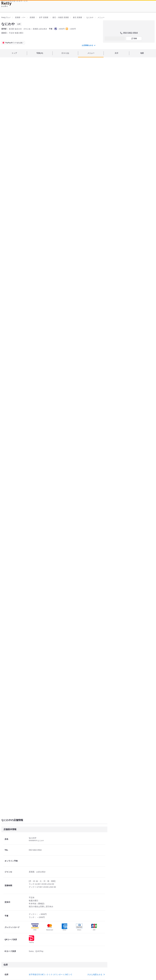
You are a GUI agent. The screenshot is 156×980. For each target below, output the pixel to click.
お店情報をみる (88, 45)
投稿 (135, 38)
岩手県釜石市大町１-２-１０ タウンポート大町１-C (50, 974)
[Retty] (6, 4)
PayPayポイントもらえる (14, 43)
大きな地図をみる (96, 974)
